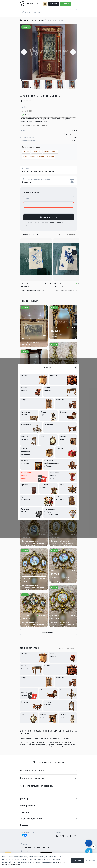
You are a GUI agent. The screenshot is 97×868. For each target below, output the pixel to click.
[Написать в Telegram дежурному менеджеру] (89, 851)
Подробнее (91, 861)
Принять (78, 861)
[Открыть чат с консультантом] (89, 843)
